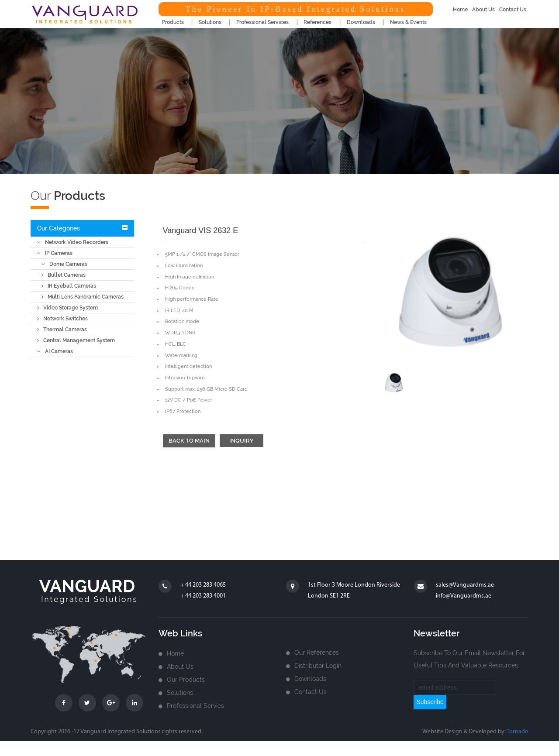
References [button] (317, 22)
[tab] (82, 229)
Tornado (518, 732)
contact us (513, 10)
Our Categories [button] (59, 228)
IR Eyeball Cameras (69, 286)
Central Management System (76, 340)
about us (483, 10)
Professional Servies (195, 706)
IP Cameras (55, 253)
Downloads (310, 679)
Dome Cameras (64, 264)
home (460, 10)
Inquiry (242, 441)
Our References (317, 653)
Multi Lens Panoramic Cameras (83, 297)
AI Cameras (55, 351)
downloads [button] (361, 22)
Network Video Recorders (73, 242)
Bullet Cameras (64, 275)
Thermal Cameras (62, 330)
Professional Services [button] (262, 22)
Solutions (180, 693)
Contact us (311, 692)
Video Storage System (67, 308)
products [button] (173, 22)
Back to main (189, 441)
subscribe (430, 702)
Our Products (186, 680)
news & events (408, 22)
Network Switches (62, 319)
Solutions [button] (210, 22)
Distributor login (318, 666)
